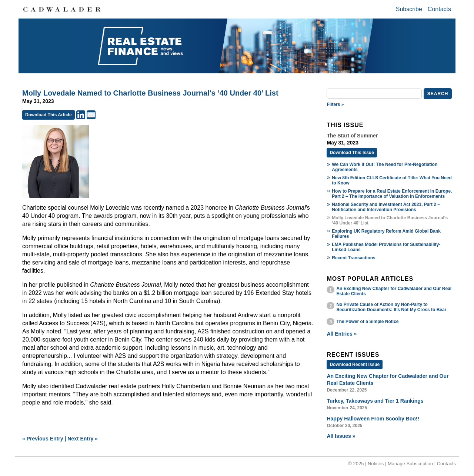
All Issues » (341, 436)
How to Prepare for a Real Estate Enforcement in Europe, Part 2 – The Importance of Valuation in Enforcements (392, 194)
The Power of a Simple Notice (367, 322)
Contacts (439, 9)
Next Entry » (83, 439)
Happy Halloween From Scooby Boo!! (373, 419)
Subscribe (409, 9)
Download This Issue (352, 153)
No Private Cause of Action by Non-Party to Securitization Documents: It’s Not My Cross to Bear (391, 307)
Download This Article (49, 115)
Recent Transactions (353, 258)
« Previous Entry (43, 439)
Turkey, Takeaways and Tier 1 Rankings (375, 401)
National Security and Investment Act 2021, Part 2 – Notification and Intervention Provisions (386, 207)
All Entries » (342, 334)
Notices (376, 464)
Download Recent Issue (355, 365)
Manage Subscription (410, 464)
